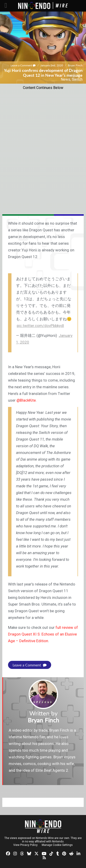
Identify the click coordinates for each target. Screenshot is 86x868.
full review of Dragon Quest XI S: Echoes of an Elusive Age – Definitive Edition (43, 634)
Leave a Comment (23, 65)
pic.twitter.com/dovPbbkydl (40, 326)
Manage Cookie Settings (57, 845)
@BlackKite (26, 400)
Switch (77, 79)
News (65, 79)
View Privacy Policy (25, 845)
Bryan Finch (75, 65)
